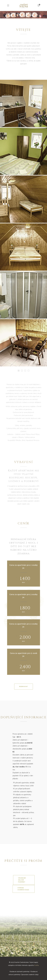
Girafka (37, 965)
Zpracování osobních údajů (30, 975)
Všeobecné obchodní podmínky (19, 972)
